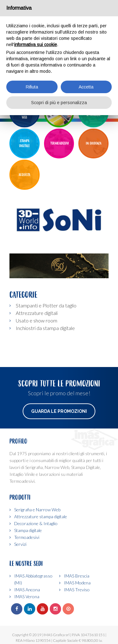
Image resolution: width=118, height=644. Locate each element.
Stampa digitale (28, 530)
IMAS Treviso (77, 590)
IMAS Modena (77, 583)
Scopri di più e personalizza (59, 103)
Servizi (20, 544)
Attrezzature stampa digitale (41, 516)
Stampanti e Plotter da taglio (46, 305)
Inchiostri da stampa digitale (45, 328)
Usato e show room (37, 320)
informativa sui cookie (36, 45)
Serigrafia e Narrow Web (37, 510)
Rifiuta (32, 87)
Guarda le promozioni (59, 411)
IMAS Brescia (77, 576)
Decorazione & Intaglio (36, 523)
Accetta (86, 87)
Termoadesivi (27, 537)
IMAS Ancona (27, 590)
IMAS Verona (27, 596)
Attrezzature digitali (37, 313)
